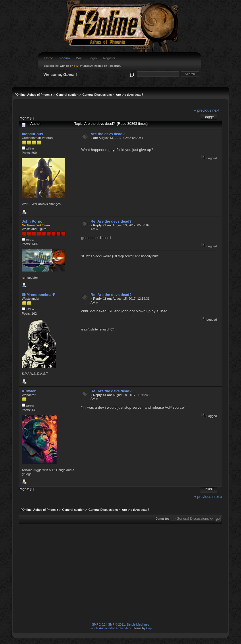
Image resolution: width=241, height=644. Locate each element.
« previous (203, 110)
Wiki (79, 58)
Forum (65, 58)
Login (92, 58)
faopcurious (32, 134)
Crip (149, 628)
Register (109, 58)
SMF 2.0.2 (99, 625)
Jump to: (162, 519)
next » (217, 110)
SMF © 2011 (116, 625)
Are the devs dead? (108, 134)
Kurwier (29, 391)
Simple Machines (138, 625)
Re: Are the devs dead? (111, 221)
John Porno (32, 221)
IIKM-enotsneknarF (38, 295)
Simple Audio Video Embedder (109, 628)
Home (49, 58)
